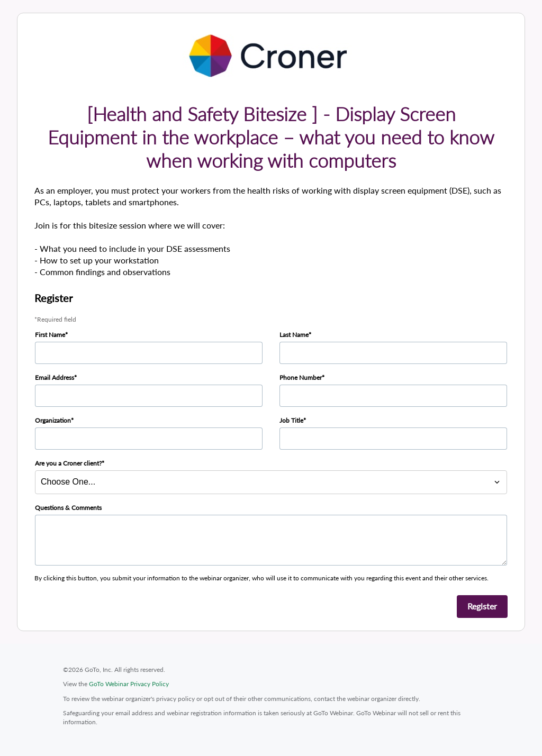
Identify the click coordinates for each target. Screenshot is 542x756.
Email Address (55, 377)
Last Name (294, 335)
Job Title (291, 420)
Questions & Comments (68, 508)
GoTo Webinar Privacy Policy (129, 684)
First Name (50, 335)
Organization (53, 420)
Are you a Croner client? (68, 463)
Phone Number (301, 377)
